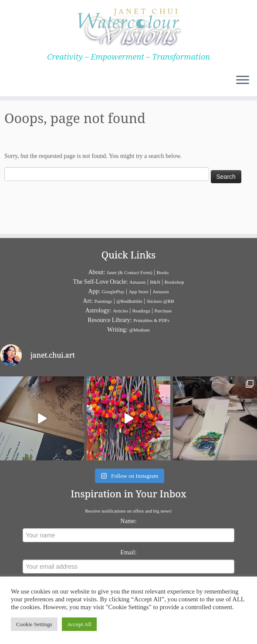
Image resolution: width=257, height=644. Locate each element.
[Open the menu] (243, 80)
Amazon (137, 282)
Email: (128, 552)
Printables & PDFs (151, 320)
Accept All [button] (79, 624)
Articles (120, 311)
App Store (139, 292)
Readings (141, 311)
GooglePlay (113, 292)
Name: (128, 521)
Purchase (163, 311)
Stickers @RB (161, 301)
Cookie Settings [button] (34, 624)
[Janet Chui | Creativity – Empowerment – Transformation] (128, 26)
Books (162, 272)
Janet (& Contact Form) (130, 272)
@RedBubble (129, 301)
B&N (155, 282)
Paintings (103, 301)
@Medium (139, 330)
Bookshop (174, 282)
